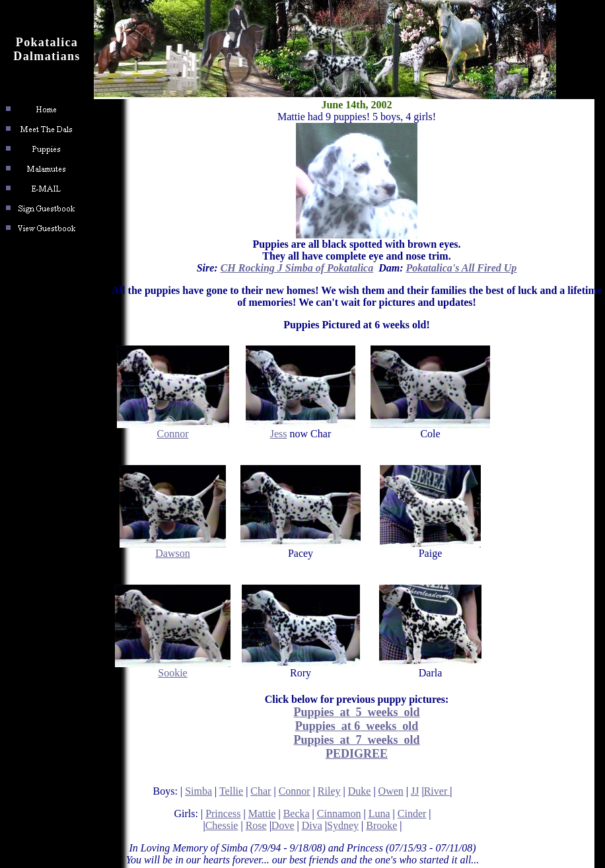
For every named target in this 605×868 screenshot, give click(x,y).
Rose (256, 825)
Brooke (381, 825)
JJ (415, 791)
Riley (329, 791)
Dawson (173, 549)
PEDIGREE (357, 754)
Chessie (222, 825)
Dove (283, 825)
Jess (301, 429)
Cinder (412, 814)
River (437, 791)
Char (261, 791)
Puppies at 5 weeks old (356, 712)
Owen (391, 791)
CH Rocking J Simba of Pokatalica (297, 268)
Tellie (231, 791)
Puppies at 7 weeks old (356, 740)
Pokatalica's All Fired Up (462, 268)
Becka (297, 814)
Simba (198, 791)
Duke (360, 791)
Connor (173, 429)
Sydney (343, 825)
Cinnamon (339, 814)
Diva (312, 825)
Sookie (173, 668)
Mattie (262, 814)
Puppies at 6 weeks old (357, 726)
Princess (223, 814)
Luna (379, 814)
